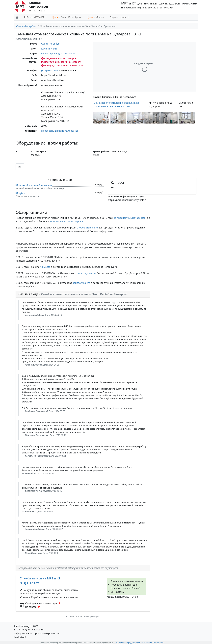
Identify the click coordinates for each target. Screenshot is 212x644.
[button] (101, 118)
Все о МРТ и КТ (34, 17)
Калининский (49, 49)
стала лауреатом (86, 273)
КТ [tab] (20, 167)
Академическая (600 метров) (59, 58)
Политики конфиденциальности (130, 643)
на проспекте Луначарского (129, 218)
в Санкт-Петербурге (67, 17)
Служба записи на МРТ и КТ (40, 578)
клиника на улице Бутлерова (66, 221)
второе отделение (87, 228)
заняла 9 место (81, 283)
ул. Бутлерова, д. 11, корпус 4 (58, 53)
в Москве (96, 17)
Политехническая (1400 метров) (61, 62)
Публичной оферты (155, 643)
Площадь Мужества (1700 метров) (62, 65)
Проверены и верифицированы (60, 131)
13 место (45, 267)
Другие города (119, 17)
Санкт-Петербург (26, 26)
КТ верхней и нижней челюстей (34, 185)
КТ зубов (20, 193)
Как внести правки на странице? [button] (82, 616)
